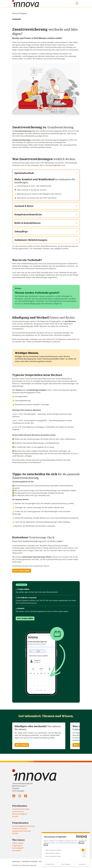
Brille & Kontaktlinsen (46, 223)
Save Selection (66, 864)
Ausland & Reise (46, 206)
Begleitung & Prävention (22, 831)
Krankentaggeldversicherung (23, 826)
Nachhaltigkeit (18, 848)
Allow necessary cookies (53, 850)
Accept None (50, 864)
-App (18, 812)
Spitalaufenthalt (46, 173)
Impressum (16, 861)
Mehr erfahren (22, 745)
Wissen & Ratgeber (20, 13)
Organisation (17, 846)
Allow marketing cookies (53, 856)
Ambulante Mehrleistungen (46, 240)
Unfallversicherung (20, 829)
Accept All (82, 864)
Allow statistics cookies (53, 853)
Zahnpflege (46, 231)
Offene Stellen (18, 843)
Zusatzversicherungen (21, 809)
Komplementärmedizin (46, 214)
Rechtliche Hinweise (30, 861)
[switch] (84, 850)
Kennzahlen (17, 851)
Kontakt (15, 816)
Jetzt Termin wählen (22, 571)
